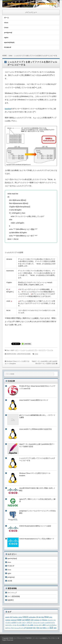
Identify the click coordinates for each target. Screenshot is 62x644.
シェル (23, 350)
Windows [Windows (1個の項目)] (45, 620)
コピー (17, 350)
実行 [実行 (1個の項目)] (35, 628)
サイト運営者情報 (14, 596)
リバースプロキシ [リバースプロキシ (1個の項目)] (51, 625)
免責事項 (10, 600)
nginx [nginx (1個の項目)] (51, 617)
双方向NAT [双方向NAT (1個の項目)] (30, 628)
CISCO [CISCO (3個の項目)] (25, 617)
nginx (6, 37)
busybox (8, 109)
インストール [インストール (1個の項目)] (52, 620)
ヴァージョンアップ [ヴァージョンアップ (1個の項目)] (17, 628)
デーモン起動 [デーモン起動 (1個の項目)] (29, 625)
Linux (6, 27)
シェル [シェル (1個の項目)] (42, 622)
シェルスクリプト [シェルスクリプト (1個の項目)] (50, 622)
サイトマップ (12, 593)
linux (8, 350)
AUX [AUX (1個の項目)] (11, 617)
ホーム (6, 18)
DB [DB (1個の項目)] (37, 617)
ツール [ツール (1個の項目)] (14, 625)
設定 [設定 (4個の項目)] (51, 628)
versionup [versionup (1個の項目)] (37, 620)
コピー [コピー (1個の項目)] (24, 622)
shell (12, 350)
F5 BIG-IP (8, 47)
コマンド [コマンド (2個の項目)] (30, 622)
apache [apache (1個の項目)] (7, 617)
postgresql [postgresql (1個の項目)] (14, 620)
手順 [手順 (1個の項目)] (38, 628)
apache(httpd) (9, 42)
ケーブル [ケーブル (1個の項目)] (19, 622)
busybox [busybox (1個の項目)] (15, 617)
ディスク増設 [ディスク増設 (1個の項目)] (21, 625)
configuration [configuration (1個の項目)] (32, 617)
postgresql (8, 32)
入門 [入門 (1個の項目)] (25, 628)
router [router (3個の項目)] (19, 620)
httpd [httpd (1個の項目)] (43, 617)
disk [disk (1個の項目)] (40, 617)
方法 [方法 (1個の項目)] (41, 628)
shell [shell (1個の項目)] (23, 620)
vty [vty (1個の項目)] (41, 620)
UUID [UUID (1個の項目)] (32, 620)
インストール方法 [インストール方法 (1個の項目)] (11, 622)
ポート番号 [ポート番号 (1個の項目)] (42, 625)
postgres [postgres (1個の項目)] (8, 620)
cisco (6, 23)
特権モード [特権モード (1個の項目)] (46, 628)
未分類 (10, 581)
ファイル (50, 350)
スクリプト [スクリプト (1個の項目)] (9, 625)
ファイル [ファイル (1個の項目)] (36, 625)
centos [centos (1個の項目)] (20, 617)
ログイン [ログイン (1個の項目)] (8, 628)
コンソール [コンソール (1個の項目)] (36, 622)
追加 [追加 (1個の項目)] (55, 628)
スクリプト (42, 350)
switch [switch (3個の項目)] (28, 620)
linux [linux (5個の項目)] (47, 617)
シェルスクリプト (32, 350)
